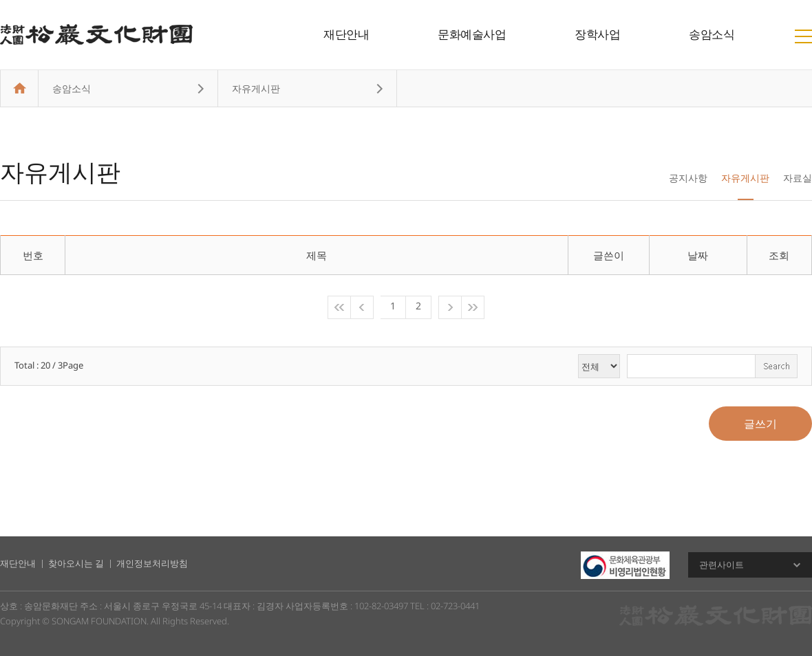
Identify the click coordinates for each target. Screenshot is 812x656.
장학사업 (597, 34)
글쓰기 (760, 424)
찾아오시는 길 (76, 563)
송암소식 (712, 34)
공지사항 (688, 178)
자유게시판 (745, 178)
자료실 (798, 178)
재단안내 (346, 34)
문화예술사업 (472, 34)
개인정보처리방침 (152, 563)
